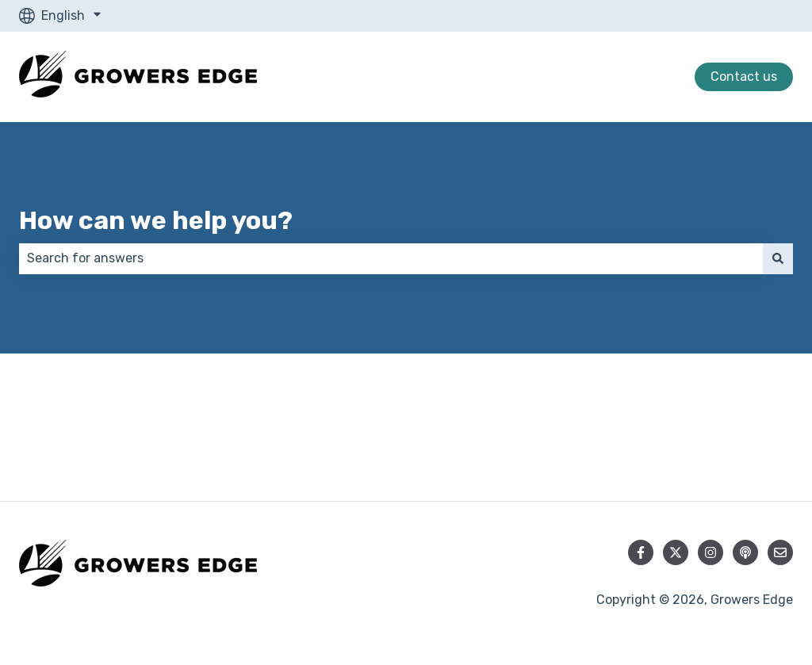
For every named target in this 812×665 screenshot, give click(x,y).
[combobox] (391, 258)
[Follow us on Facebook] (641, 552)
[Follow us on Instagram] (710, 552)
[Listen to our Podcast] (745, 552)
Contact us (744, 76)
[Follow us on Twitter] (676, 552)
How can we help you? (156, 220)
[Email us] (780, 552)
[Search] (778, 258)
